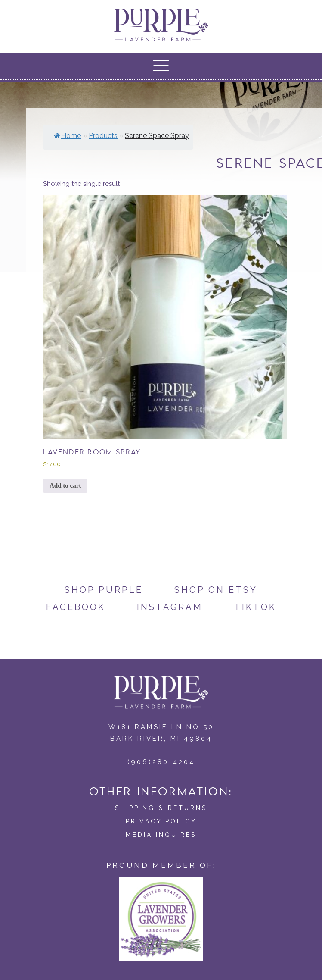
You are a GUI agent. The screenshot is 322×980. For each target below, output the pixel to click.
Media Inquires (161, 835)
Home (68, 136)
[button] (161, 66)
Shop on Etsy (216, 590)
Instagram (170, 607)
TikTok (255, 607)
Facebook (76, 607)
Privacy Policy (161, 821)
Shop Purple (104, 590)
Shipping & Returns (161, 808)
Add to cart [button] (65, 485)
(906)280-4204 (161, 762)
